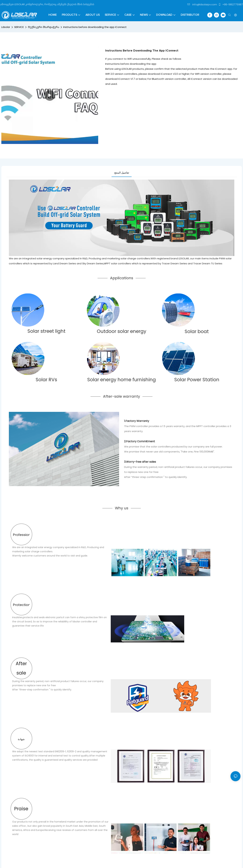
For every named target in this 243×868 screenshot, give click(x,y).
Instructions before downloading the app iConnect (95, 27)
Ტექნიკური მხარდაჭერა (44, 27)
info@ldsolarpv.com (202, 4)
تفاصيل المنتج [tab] (122, 173)
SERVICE (19, 27)
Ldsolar (6, 27)
